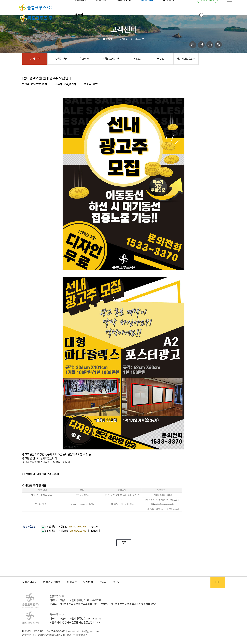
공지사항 (139, 39)
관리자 (103, 582)
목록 (124, 543)
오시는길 (88, 582)
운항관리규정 (29, 582)
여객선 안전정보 (52, 582)
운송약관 (72, 582)
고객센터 (124, 39)
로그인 (117, 582)
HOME (110, 39)
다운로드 (94, 527)
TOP (218, 582)
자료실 (79, 15)
